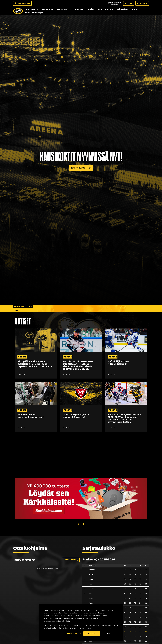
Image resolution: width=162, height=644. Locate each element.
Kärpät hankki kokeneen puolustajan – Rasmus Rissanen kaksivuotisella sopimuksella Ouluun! (78, 365)
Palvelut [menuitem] (109, 9)
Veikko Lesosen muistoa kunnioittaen (31, 416)
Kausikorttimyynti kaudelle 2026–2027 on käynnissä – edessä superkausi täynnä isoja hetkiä (124, 418)
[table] (116, 604)
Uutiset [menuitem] (79, 9)
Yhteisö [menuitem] (90, 9)
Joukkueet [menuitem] (30, 9)
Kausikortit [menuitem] (63, 9)
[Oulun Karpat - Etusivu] (18, 11)
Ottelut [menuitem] (46, 9)
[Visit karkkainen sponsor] (81, 499)
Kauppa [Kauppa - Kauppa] (144, 3)
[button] (78, 524)
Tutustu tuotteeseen (81, 168)
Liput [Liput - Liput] (130, 3)
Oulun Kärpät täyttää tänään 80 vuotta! (76, 416)
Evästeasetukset (74, 633)
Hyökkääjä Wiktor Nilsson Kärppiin (119, 363)
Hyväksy (92, 633)
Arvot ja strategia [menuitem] (34, 13)
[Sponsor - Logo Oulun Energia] (114, 3)
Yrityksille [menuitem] (122, 9)
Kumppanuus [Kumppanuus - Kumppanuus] (24, 3)
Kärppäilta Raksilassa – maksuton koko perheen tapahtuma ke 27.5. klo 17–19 (35, 364)
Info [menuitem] (100, 9)
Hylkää (110, 633)
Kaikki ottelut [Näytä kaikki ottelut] (70, 560)
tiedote (22, 357)
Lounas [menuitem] (135, 9)
